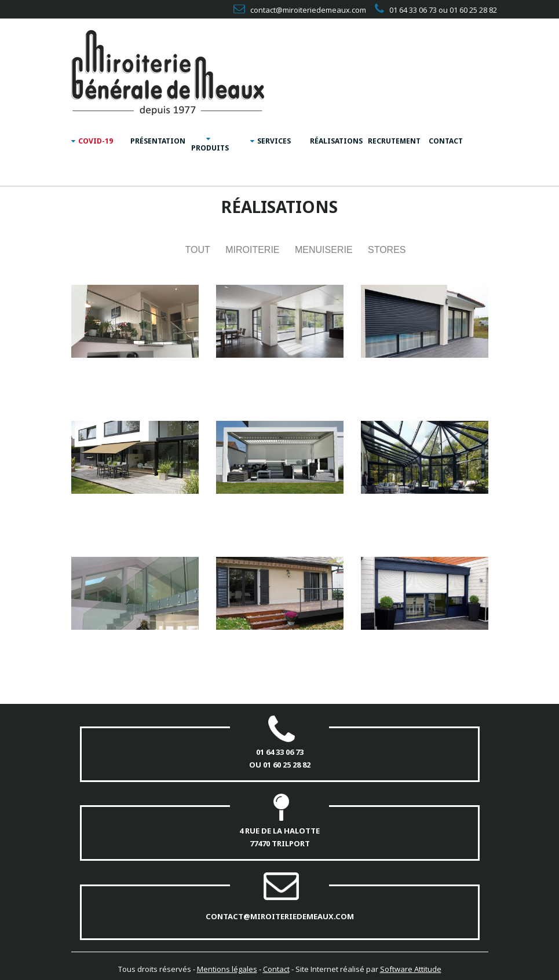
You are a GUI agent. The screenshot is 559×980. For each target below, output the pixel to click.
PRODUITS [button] (210, 144)
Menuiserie (324, 250)
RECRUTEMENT (392, 141)
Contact (276, 969)
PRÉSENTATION (155, 141)
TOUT (197, 250)
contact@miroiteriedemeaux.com (280, 916)
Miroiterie (252, 250)
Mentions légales (227, 969)
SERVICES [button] (271, 141)
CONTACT (446, 141)
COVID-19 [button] (92, 141)
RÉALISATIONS (335, 141)
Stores (387, 250)
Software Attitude (411, 969)
